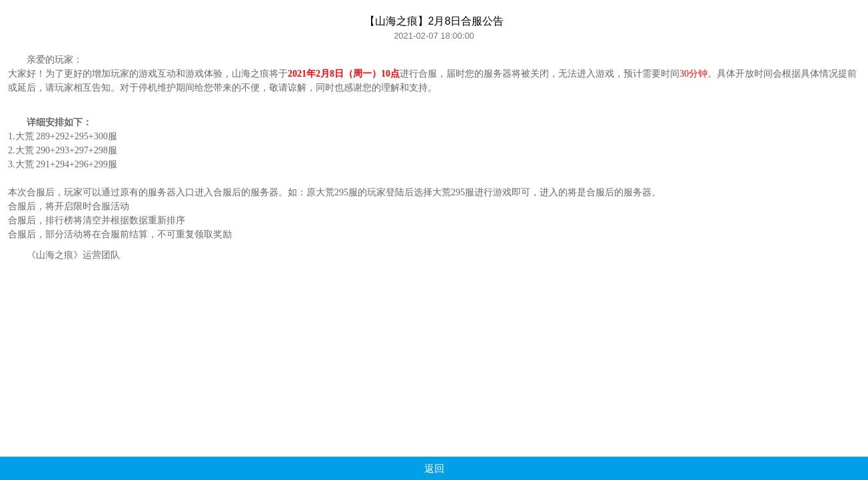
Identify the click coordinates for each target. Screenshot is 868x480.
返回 (434, 468)
